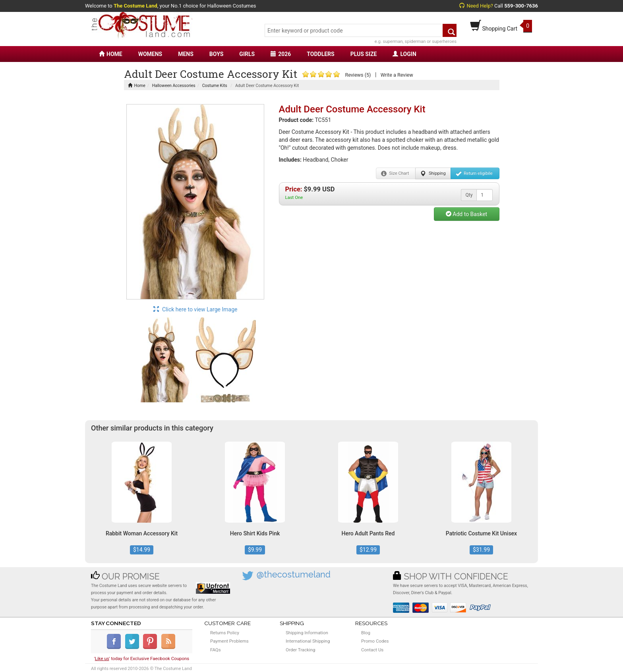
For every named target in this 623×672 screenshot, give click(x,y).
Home (137, 86)
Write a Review (397, 75)
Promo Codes (375, 641)
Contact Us (372, 650)
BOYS (216, 54)
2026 (281, 54)
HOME (111, 54)
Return (474, 174)
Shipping (433, 174)
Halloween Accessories (174, 86)
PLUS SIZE (364, 54)
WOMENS (150, 54)
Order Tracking (300, 650)
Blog (366, 633)
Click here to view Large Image (195, 309)
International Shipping (308, 641)
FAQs (216, 650)
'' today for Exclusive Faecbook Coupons (142, 658)
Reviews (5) (358, 75)
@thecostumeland (294, 574)
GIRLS (247, 54)
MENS (186, 54)
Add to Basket (466, 214)
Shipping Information (307, 633)
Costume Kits (215, 86)
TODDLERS (320, 54)
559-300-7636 (521, 6)
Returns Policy (225, 633)
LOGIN (404, 54)
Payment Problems (229, 641)
